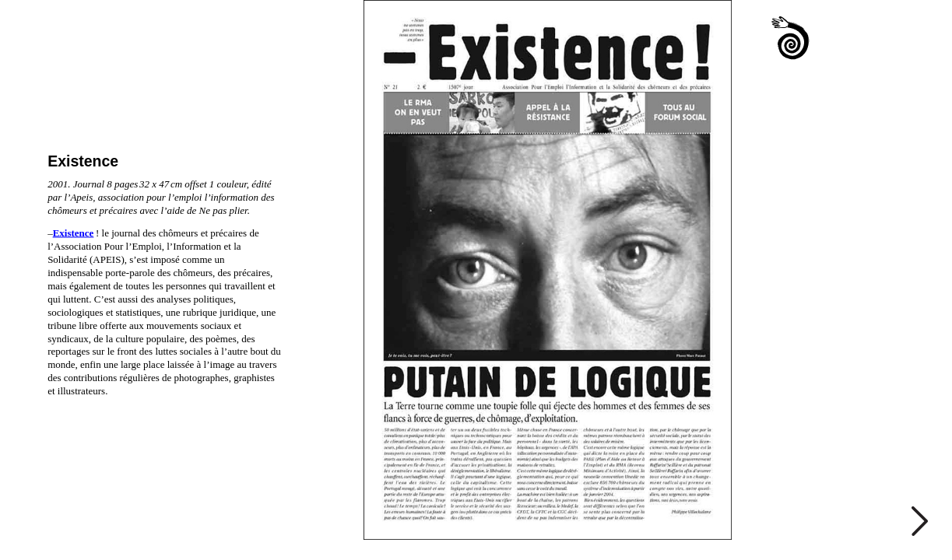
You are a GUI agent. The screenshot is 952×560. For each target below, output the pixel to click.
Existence (74, 233)
